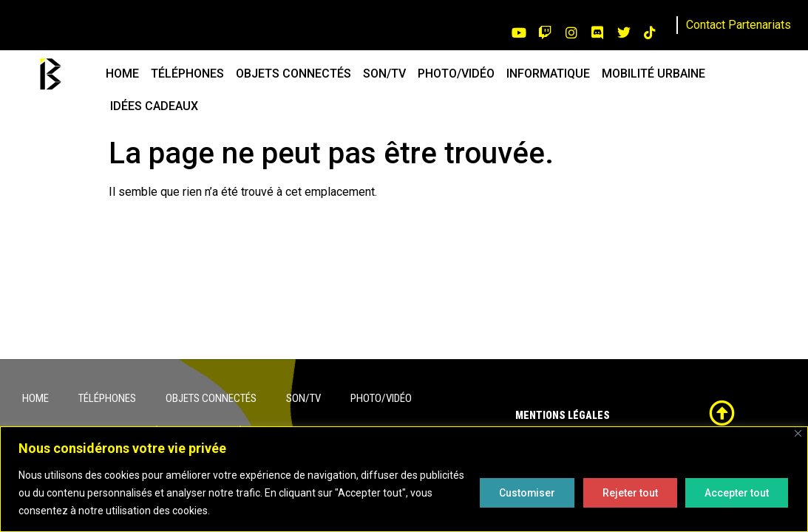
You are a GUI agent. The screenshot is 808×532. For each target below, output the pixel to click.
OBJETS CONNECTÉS (293, 74)
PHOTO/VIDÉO (456, 74)
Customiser (522, 493)
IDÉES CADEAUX (154, 106)
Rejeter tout (627, 493)
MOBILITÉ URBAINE (653, 74)
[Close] (798, 433)
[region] (404, 479)
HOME (122, 74)
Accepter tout (736, 493)
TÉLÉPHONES (187, 74)
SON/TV (384, 74)
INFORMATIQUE (548, 74)
